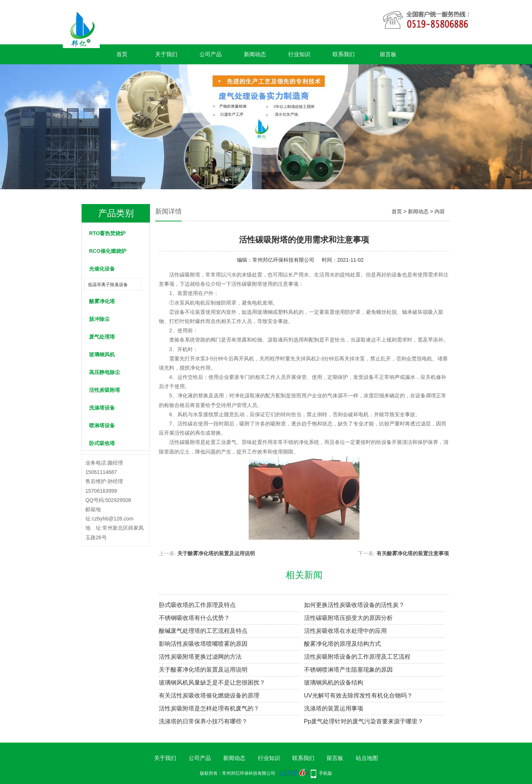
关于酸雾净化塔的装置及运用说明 (216, 553)
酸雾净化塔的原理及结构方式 (342, 644)
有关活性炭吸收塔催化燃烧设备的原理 (209, 695)
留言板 (388, 54)
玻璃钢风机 (102, 354)
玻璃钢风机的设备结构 (334, 683)
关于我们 (166, 54)
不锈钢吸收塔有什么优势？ (194, 618)
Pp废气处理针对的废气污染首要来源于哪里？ (364, 721)
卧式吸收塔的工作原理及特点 (197, 605)
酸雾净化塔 (102, 301)
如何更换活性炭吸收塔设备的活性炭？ (354, 605)
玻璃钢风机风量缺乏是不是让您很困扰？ (212, 683)
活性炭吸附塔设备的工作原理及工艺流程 (357, 657)
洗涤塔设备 (102, 408)
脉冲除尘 (99, 319)
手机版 (325, 773)
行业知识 (299, 54)
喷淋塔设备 (102, 425)
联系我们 (344, 54)
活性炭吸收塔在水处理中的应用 (345, 631)
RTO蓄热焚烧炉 (107, 233)
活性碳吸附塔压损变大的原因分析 (348, 618)
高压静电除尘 (105, 372)
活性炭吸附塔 (105, 390)
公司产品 (211, 54)
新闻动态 (255, 54)
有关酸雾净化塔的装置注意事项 (413, 553)
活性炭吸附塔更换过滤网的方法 (200, 657)
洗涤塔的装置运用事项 (334, 708)
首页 (122, 54)
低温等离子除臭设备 (108, 285)
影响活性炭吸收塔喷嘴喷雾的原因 (203, 644)
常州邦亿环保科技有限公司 (283, 260)
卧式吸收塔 (102, 443)
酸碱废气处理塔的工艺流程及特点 (203, 631)
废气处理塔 (102, 337)
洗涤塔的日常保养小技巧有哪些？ (203, 721)
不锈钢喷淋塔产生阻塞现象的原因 (348, 670)
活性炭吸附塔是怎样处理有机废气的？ (209, 708)
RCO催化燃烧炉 (108, 251)
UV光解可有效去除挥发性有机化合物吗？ (358, 695)
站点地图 (367, 758)
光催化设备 (102, 269)
